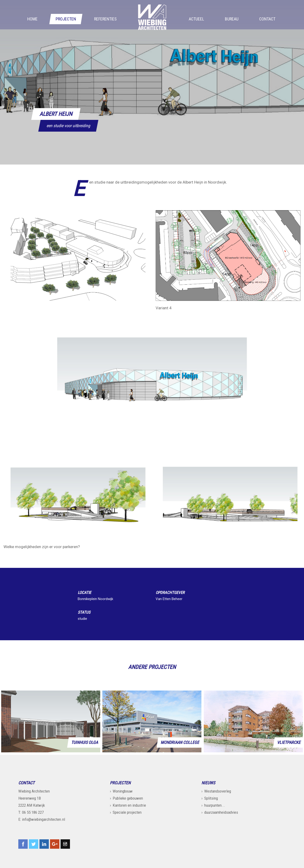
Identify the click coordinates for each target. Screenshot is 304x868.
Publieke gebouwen (128, 798)
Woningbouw (123, 791)
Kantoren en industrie (129, 805)
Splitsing (211, 798)
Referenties (105, 19)
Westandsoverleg (218, 791)
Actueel (196, 19)
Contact (267, 19)
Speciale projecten (127, 812)
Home (32, 19)
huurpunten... (215, 805)
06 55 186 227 (33, 812)
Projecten (66, 19)
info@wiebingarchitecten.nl (44, 819)
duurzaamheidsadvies (221, 812)
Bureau (232, 19)
